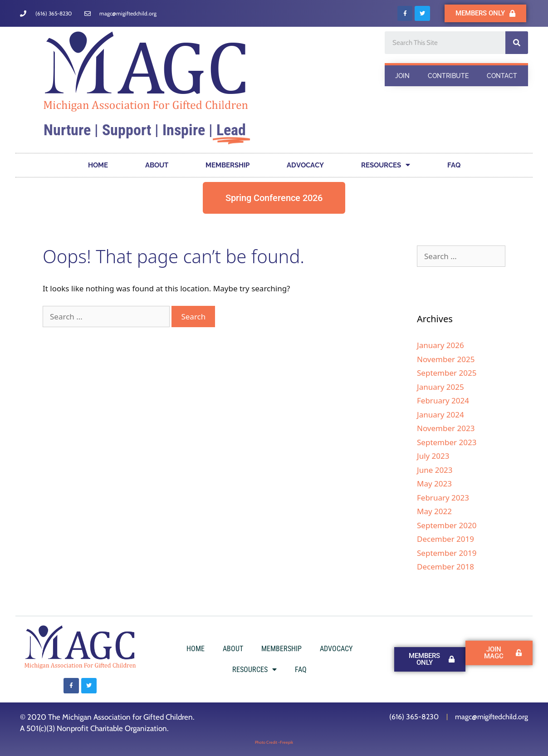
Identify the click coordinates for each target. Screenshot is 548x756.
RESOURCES (386, 165)
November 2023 (446, 428)
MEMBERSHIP (228, 165)
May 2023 (434, 484)
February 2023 (443, 498)
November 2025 (446, 359)
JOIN (402, 76)
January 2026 (440, 345)
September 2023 (447, 442)
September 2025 (447, 373)
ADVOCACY (305, 165)
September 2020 (447, 525)
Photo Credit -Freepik (274, 742)
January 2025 (440, 387)
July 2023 (433, 456)
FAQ (454, 165)
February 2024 (443, 400)
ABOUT (157, 165)
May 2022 (434, 511)
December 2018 (445, 567)
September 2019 (447, 553)
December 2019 (445, 539)
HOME (98, 165)
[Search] (517, 43)
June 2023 (435, 470)
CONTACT (502, 76)
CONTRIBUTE (448, 76)
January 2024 (440, 415)
